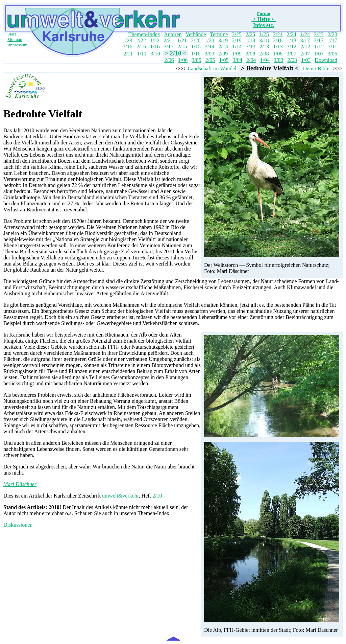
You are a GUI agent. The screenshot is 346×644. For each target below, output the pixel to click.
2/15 (182, 47)
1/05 (224, 60)
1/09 (237, 54)
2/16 (141, 47)
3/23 (319, 34)
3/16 (127, 47)
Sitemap (15, 39)
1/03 (306, 60)
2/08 (264, 54)
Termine (219, 34)
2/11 (128, 54)
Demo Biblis (317, 68)
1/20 (209, 40)
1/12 (319, 47)
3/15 (169, 47)
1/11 (142, 54)
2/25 (250, 34)
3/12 (292, 47)
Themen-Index (144, 34)
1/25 (264, 34)
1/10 (196, 54)
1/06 (183, 60)
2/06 (169, 60)
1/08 (278, 54)
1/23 (127, 40)
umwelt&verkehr (120, 496)
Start (12, 34)
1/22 (155, 40)
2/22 (141, 40)
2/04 (251, 60)
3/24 (278, 34)
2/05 (210, 60)
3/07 (291, 54)
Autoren (173, 34)
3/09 (209, 54)
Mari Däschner (20, 484)
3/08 (250, 54)
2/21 (168, 40)
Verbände (196, 34)
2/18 (278, 40)
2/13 (264, 47)
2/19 (237, 40)
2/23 (332, 34)
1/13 (278, 47)
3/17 (305, 40)
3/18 (264, 40)
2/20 (196, 40)
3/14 (209, 47)
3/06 (332, 54)
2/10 (157, 496)
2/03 (292, 60)
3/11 (332, 47)
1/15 (196, 47)
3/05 (196, 60)
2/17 (319, 40)
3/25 (237, 34)
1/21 (182, 40)
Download (326, 60)
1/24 (305, 34)
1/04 (265, 60)
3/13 (250, 47)
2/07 (305, 54)
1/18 (291, 40)
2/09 (223, 54)
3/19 (223, 40)
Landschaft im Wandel (212, 68)
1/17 (332, 40)
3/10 (155, 54)
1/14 (237, 47)
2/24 (291, 34)
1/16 (155, 47)
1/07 (319, 54)
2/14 (223, 47)
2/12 (305, 47)
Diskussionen (18, 525)
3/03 (278, 60)
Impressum (17, 45)
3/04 (238, 60)
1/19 (250, 40)
